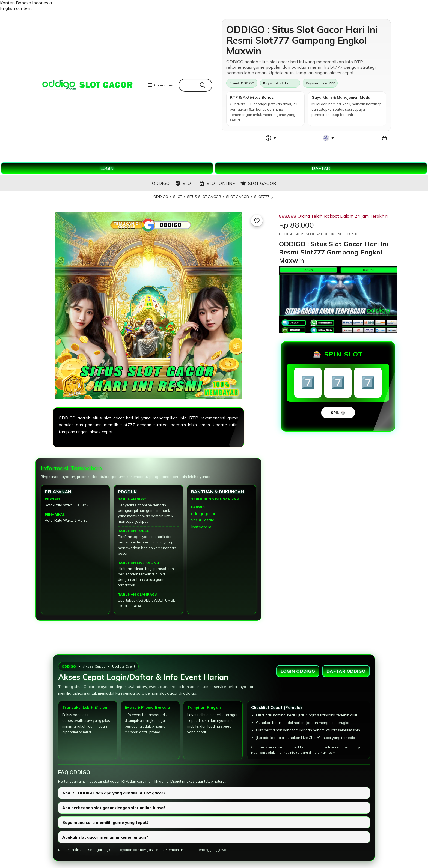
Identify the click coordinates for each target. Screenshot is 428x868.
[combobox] (187, 85)
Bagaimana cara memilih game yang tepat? (105, 822)
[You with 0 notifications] (329, 138)
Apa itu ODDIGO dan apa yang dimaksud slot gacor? (114, 793)
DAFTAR (321, 168)
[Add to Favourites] (257, 221)
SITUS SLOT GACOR (204, 197)
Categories (160, 85)
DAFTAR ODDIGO (346, 671)
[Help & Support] (271, 138)
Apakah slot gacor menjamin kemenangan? (105, 837)
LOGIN (107, 168)
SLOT (178, 197)
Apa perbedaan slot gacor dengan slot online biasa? (114, 808)
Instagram (201, 527)
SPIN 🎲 (338, 413)
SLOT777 (262, 197)
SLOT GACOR (237, 197)
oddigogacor (203, 513)
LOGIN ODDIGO (298, 671)
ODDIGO (161, 197)
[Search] (204, 85)
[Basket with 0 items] (384, 138)
